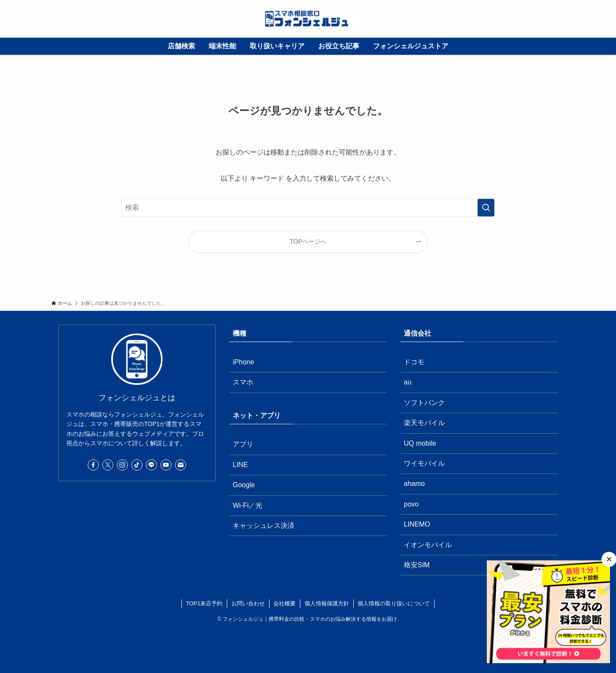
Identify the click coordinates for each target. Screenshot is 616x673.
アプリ (243, 444)
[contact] (181, 465)
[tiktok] (137, 465)
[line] (151, 465)
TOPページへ (308, 241)
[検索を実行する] (486, 208)
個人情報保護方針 (327, 603)
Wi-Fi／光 (247, 505)
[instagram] (122, 465)
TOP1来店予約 (204, 603)
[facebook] (93, 465)
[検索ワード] (308, 208)
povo (411, 504)
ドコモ (414, 362)
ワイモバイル (424, 463)
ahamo (414, 484)
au (408, 382)
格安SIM (417, 565)
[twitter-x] (108, 465)
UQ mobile (420, 443)
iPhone (243, 362)
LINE (240, 465)
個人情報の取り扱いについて (394, 603)
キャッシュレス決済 (264, 526)
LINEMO (417, 524)
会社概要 (284, 603)
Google (244, 485)
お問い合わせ (248, 603)
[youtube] (166, 465)
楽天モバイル (424, 423)
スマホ (243, 382)
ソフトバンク (424, 403)
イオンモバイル (428, 545)
